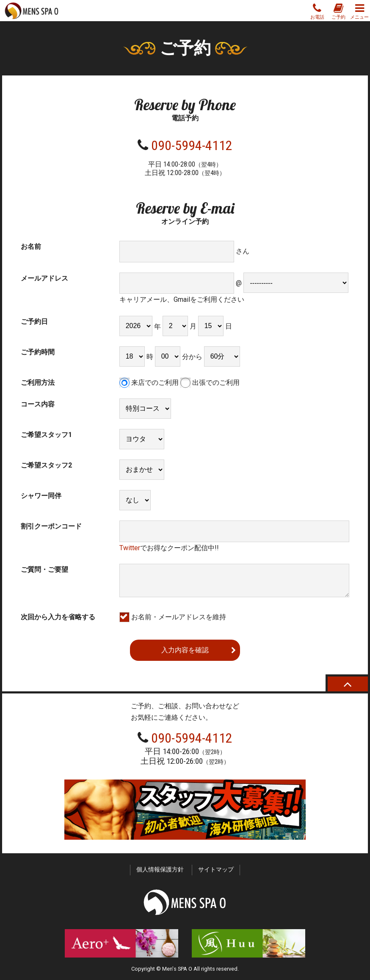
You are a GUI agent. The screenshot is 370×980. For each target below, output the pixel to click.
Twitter (130, 548)
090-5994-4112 (192, 145)
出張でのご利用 (210, 383)
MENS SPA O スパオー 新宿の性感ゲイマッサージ (32, 11)
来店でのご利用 (149, 383)
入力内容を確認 (185, 650)
